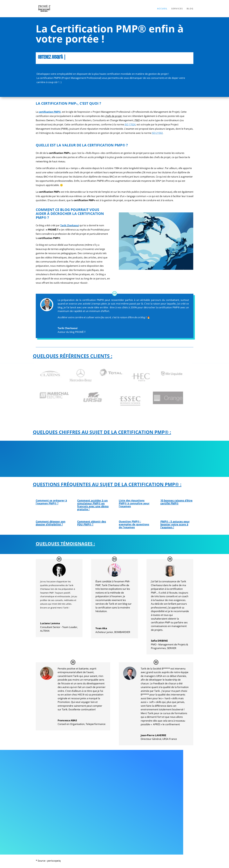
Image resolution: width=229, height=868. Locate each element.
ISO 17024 (130, 125)
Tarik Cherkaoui (70, 225)
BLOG (190, 9)
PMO (137, 120)
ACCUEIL (162, 9)
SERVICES (177, 9)
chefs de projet (113, 116)
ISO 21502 (157, 133)
